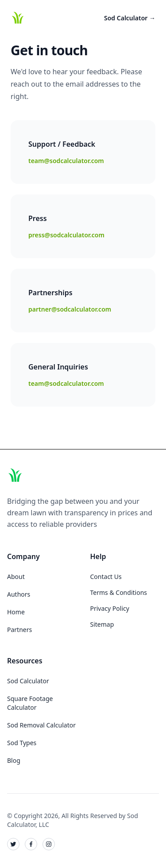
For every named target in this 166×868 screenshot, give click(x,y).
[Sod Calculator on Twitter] (13, 844)
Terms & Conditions (119, 592)
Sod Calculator (130, 18)
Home (16, 612)
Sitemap (102, 624)
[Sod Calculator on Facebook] (31, 844)
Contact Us (106, 577)
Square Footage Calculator (30, 703)
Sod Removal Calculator (41, 725)
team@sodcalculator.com (66, 161)
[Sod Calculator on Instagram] (49, 844)
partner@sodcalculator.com (70, 309)
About (16, 577)
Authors (19, 594)
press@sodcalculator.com (66, 235)
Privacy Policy (110, 608)
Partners (19, 630)
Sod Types (22, 743)
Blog (14, 760)
